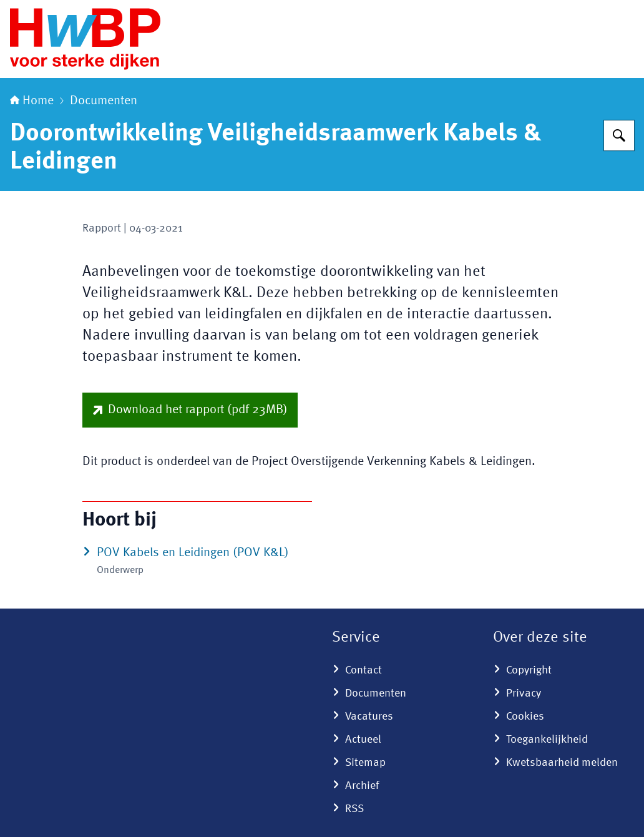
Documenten (104, 101)
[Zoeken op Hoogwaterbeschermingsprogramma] (619, 135)
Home (32, 101)
